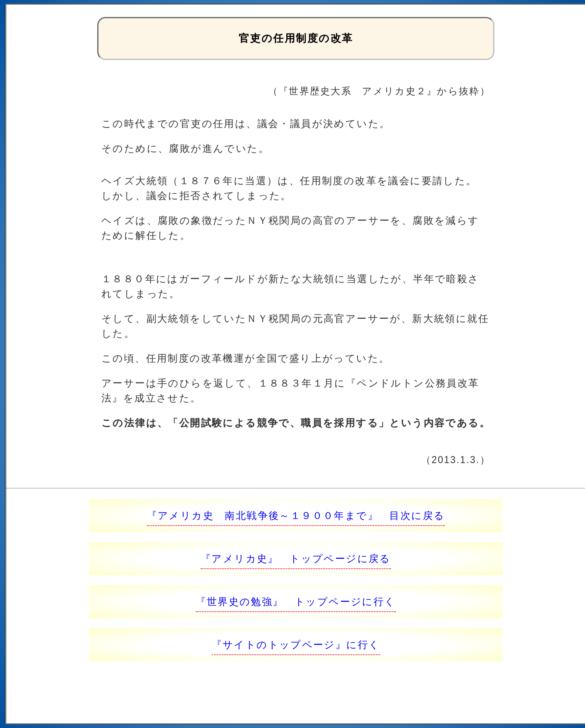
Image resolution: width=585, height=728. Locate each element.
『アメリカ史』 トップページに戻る (296, 559)
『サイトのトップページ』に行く (296, 645)
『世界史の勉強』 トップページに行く (296, 602)
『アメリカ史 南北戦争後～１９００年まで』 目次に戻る (296, 515)
